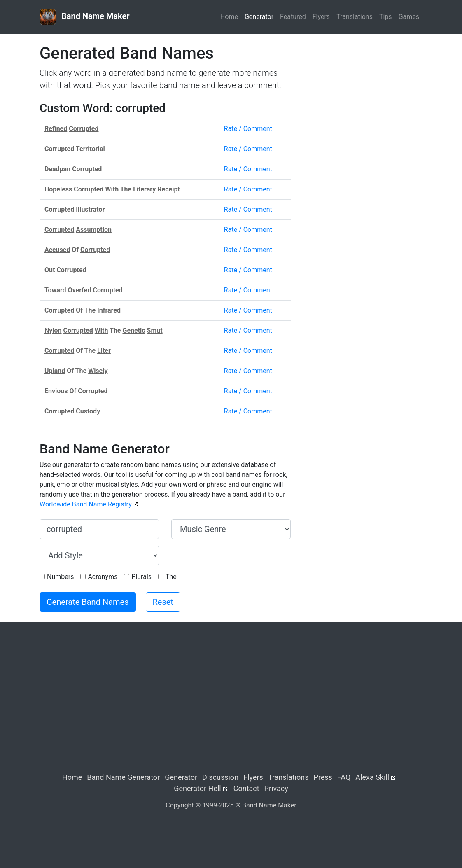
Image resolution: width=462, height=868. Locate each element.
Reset (163, 602)
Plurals (141, 577)
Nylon (53, 330)
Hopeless (58, 189)
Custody (88, 411)
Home (229, 17)
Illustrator (90, 209)
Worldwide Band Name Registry (86, 504)
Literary (144, 189)
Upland (55, 371)
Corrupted (84, 129)
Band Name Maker (85, 17)
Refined (56, 129)
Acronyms (103, 577)
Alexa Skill (372, 777)
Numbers (60, 577)
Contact (246, 788)
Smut (155, 330)
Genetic (134, 330)
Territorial (90, 149)
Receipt (169, 189)
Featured (293, 17)
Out (50, 270)
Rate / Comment (248, 129)
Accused (57, 250)
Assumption (94, 230)
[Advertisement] (363, 95)
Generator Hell (197, 788)
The (171, 577)
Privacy (276, 788)
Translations (355, 17)
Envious (56, 391)
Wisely (98, 371)
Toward (55, 290)
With (112, 189)
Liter (104, 351)
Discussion (220, 777)
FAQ (344, 777)
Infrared (109, 310)
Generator (259, 17)
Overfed (80, 290)
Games (409, 17)
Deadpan (57, 169)
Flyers (321, 17)
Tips (386, 17)
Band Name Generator (123, 777)
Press (323, 777)
